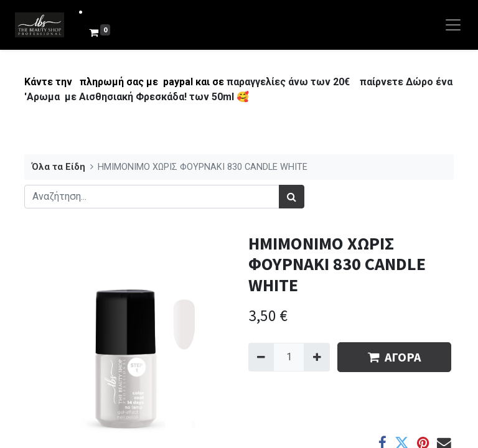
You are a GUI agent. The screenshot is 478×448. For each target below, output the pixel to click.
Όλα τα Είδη (59, 167)
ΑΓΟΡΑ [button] (394, 357)
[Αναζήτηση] (292, 197)
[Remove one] (261, 357)
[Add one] (316, 357)
